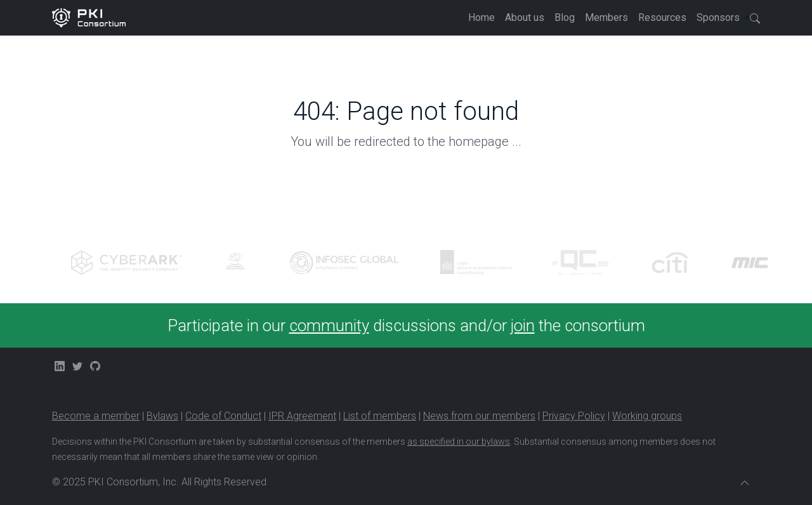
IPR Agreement (302, 416)
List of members (380, 416)
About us (525, 17)
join (523, 325)
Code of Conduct (223, 416)
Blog (565, 17)
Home (481, 17)
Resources (662, 17)
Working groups (647, 416)
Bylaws (162, 416)
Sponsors (718, 17)
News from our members (479, 416)
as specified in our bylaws (459, 442)
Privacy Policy (574, 416)
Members (606, 17)
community (329, 325)
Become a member (96, 416)
